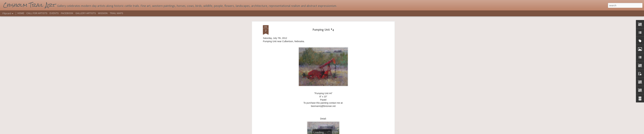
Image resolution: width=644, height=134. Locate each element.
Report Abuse (342, 132)
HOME (21, 13)
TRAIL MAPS (116, 13)
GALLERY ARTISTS (86, 13)
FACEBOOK (67, 13)
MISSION (103, 13)
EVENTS (54, 13)
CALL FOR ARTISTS (37, 13)
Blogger (332, 132)
